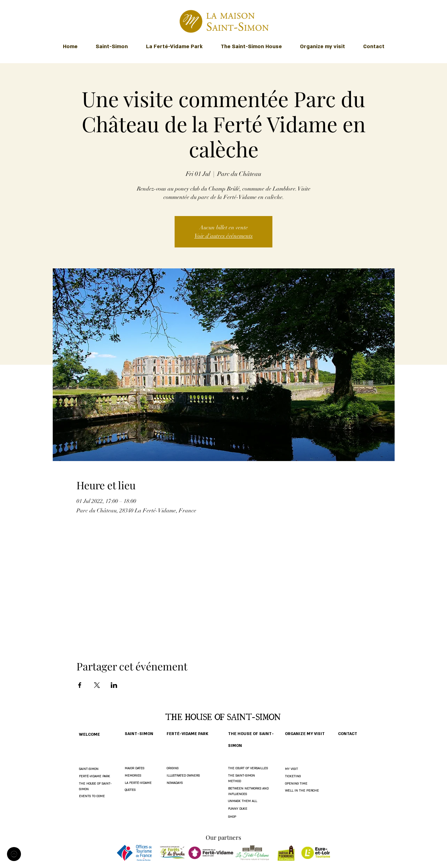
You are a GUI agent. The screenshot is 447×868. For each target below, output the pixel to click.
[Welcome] (14, 854)
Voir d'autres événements (224, 236)
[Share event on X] (97, 685)
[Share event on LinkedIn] (114, 685)
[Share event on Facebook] (80, 685)
